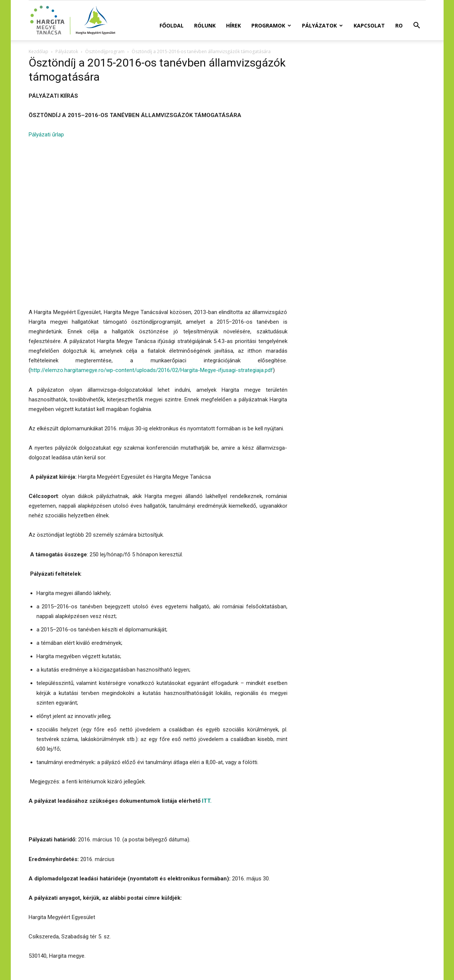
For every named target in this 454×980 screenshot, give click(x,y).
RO (399, 25)
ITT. (207, 801)
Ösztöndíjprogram (105, 51)
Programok (271, 25)
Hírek (234, 25)
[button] (417, 26)
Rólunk (205, 25)
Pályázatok (322, 25)
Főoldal (172, 25)
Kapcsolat (369, 25)
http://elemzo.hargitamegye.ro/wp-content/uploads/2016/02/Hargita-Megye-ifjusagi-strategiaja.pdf (152, 370)
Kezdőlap (38, 51)
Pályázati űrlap (46, 135)
